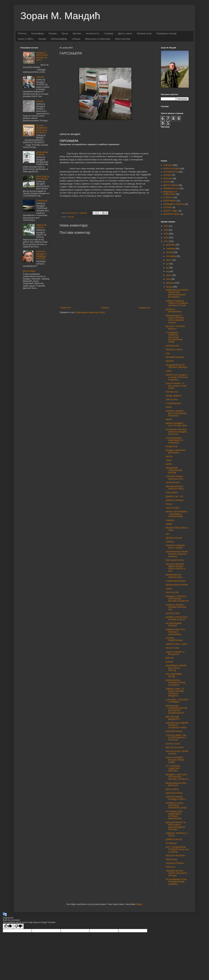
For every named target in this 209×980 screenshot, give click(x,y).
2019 (166, 234)
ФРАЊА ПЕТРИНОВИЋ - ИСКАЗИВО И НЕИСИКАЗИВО (177, 514)
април (169, 275)
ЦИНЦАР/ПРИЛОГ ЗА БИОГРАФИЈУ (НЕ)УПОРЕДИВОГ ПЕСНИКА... (176, 826)
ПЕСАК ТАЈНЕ (172, 648)
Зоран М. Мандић (60, 16)
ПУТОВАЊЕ (171, 843)
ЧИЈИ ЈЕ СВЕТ (173, 508)
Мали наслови (123, 39)
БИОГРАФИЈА (170, 201)
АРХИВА (167, 175)
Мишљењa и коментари (98, 39)
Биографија (38, 33)
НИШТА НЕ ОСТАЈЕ (41, 226)
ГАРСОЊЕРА (172, 493)
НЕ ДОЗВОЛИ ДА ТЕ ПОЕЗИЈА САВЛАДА (176, 366)
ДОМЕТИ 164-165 (174, 839)
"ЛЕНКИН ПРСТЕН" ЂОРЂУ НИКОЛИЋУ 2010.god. (177, 873)
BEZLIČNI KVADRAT (175, 748)
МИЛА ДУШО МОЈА (175, 560)
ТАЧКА (169, 460)
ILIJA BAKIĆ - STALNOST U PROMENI (177, 701)
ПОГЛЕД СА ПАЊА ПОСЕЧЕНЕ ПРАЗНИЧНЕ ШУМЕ (176, 805)
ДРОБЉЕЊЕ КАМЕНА (42, 153)
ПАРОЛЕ (40, 77)
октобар (170, 252)
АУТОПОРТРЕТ (173, 483)
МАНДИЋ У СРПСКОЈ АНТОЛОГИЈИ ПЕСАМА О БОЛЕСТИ (177, 599)
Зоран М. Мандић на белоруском (175, 653)
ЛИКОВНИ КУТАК (171, 189)
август (169, 260)
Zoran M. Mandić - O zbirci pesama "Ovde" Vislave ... (176, 386)
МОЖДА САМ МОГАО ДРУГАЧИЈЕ (176, 451)
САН (168, 354)
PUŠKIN (169, 662)
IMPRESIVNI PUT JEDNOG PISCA (174, 576)
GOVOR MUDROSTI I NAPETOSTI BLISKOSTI (42, 129)
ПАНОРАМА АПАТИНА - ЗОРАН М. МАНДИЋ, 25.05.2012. (177, 432)
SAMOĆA (170, 542)
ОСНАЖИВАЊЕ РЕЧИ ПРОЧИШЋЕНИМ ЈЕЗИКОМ (176, 882)
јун (168, 268)
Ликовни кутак (144, 33)
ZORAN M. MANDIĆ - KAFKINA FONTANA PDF (176, 607)
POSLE (169, 504)
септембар (171, 256)
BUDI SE (170, 658)
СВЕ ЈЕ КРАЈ (172, 400)
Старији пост (144, 308)
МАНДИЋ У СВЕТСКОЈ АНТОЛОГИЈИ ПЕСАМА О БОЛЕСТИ (177, 777)
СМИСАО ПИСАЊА (175, 500)
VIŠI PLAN (170, 867)
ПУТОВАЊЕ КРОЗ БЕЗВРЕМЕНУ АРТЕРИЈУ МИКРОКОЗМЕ (174, 815)
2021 (166, 226)
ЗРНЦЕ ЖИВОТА (174, 396)
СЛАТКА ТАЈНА (173, 744)
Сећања (76, 39)
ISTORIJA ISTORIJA (175, 863)
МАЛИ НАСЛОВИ (171, 169)
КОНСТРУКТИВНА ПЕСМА (43, 178)
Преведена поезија (166, 33)
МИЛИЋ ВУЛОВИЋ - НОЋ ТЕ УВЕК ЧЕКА (176, 425)
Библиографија (59, 39)
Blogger (139, 904)
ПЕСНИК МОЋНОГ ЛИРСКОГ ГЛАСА (175, 488)
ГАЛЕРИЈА (168, 198)
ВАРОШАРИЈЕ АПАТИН (177, 585)
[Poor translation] (18, 926)
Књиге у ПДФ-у (26, 39)
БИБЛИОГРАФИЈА (172, 214)
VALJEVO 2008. (173, 613)
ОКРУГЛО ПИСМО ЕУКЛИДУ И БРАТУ (176, 798)
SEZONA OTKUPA (174, 538)
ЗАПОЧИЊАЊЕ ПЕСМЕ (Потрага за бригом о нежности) (177, 554)
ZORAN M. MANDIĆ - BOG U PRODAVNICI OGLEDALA (176, 413)
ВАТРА (169, 464)
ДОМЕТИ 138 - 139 (174, 497)
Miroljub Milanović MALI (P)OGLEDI (176, 784)
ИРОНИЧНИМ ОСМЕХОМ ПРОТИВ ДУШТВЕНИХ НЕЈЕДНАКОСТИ (176, 709)
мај (168, 271)
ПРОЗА (71, 217)
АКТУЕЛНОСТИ (170, 172)
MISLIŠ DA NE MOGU (175, 856)
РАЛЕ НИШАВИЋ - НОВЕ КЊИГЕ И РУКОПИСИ (174, 440)
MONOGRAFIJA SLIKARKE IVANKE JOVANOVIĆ (176, 683)
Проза (65, 33)
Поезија (53, 33)
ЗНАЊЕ (40, 101)
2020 (166, 230)
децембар (171, 245)
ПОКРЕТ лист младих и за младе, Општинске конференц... (177, 377)
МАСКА (169, 457)
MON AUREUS (172, 789)
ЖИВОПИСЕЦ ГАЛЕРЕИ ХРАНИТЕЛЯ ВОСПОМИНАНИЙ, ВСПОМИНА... (177, 294)
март (169, 279)
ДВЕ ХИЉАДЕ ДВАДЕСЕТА (173, 718)
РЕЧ (168, 534)
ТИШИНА (170, 520)
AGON (169, 407)
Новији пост (66, 308)
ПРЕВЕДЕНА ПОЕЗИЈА (174, 204)
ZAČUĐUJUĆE (172, 346)
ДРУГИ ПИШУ (29, 271)
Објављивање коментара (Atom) (90, 312)
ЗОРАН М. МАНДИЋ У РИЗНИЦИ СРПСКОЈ (42, 255)
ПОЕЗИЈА (168, 165)
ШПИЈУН (170, 361)
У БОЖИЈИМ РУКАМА (176, 581)
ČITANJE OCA (172, 392)
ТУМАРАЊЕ (42, 201)
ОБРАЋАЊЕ (172, 860)
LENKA (169, 589)
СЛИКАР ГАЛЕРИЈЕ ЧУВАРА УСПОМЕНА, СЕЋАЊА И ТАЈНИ (177, 303)
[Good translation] (8, 926)
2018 (166, 238)
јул (168, 264)
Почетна (22, 33)
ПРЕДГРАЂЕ (172, 447)
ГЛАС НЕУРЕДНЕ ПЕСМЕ (174, 675)
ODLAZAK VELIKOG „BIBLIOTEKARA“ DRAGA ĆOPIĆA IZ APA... (176, 568)
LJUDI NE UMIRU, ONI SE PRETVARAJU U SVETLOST (176, 738)
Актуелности (92, 33)
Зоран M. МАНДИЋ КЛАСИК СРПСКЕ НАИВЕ (175, 760)
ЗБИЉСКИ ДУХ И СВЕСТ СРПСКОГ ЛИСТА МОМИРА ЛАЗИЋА (175, 319)
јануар (169, 287)
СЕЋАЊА (168, 207)
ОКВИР (169, 524)
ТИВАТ (169, 371)
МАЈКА (169, 419)
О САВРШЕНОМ (173, 403)
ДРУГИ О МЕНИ (171, 185)
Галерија (109, 33)
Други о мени (125, 33)
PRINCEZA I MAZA (174, 350)
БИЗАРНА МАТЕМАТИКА (173, 311)
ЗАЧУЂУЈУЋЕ (172, 593)
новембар (171, 249)
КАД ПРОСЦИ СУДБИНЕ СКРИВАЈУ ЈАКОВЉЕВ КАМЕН (177, 725)
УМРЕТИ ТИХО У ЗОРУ (177, 644)
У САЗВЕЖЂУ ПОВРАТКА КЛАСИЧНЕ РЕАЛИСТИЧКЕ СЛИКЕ (174, 337)
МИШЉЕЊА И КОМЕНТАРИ (170, 193)
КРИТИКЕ (168, 179)
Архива (42, 39)
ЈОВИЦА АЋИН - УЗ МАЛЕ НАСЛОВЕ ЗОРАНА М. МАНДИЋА (175, 692)
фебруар (170, 283)
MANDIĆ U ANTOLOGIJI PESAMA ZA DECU (42, 56)
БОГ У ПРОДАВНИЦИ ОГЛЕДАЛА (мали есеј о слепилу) (177, 850)
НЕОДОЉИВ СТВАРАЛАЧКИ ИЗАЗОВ (174, 470)
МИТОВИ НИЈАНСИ (175, 357)
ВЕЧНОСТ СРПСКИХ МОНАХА (175, 328)
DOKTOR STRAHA (174, 793)
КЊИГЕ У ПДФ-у (171, 211)
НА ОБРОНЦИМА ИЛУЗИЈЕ (174, 624)
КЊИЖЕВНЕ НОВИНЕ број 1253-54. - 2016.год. (176, 668)
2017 (166, 241)
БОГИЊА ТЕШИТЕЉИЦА (174, 639)
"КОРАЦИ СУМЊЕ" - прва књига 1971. (175, 478)
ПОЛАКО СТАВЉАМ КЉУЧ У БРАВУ (175, 547)
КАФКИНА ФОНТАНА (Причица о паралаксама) (175, 632)
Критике (77, 33)
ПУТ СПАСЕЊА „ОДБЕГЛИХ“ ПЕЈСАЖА (173, 768)
